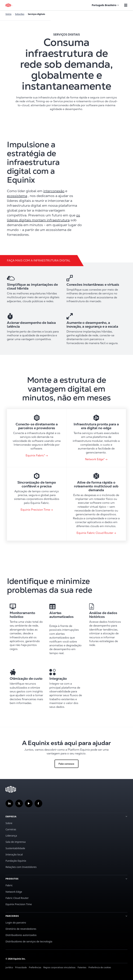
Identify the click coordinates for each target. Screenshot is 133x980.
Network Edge (14, 892)
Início (8, 14)
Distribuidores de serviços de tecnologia (29, 941)
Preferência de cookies (100, 967)
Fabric (9, 885)
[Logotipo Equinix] (9, 5)
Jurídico (9, 967)
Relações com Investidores (21, 867)
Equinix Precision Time (19, 904)
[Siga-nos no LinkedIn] (9, 803)
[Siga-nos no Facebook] (38, 803)
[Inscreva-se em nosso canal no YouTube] (29, 803)
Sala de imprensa (16, 842)
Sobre (9, 823)
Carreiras (11, 829)
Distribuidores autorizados (21, 935)
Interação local (14, 854)
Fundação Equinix (16, 861)
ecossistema (17, 196)
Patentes (82, 967)
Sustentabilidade (15, 848)
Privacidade (21, 967)
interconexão (54, 191)
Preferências (35, 967)
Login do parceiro (16, 923)
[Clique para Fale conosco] (66, 753)
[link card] (37, 438)
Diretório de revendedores (21, 929)
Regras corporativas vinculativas (59, 967)
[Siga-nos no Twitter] (19, 803)
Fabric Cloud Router (17, 898)
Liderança (11, 836)
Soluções (20, 14)
